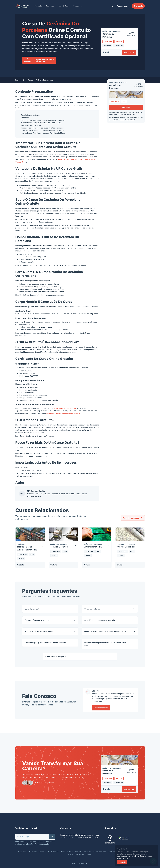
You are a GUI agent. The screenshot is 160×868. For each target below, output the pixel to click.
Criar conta (138, 6)
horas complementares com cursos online (63, 413)
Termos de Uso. (123, 858)
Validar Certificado (99, 852)
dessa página (94, 837)
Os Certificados (54, 852)
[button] (52, 837)
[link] (22, 6)
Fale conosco (78, 6)
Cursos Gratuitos (63, 6)
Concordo (122, 862)
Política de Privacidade (76, 854)
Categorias (50, 6)
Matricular (126, 107)
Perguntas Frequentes (83, 852)
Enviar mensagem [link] (101, 708)
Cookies (122, 849)
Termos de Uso (37, 471)
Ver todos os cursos (133, 518)
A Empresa (33, 852)
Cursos (30, 80)
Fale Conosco (113, 852)
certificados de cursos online (65, 408)
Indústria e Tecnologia (118, 83)
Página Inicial (20, 80)
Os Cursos (42, 852)
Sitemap (89, 854)
